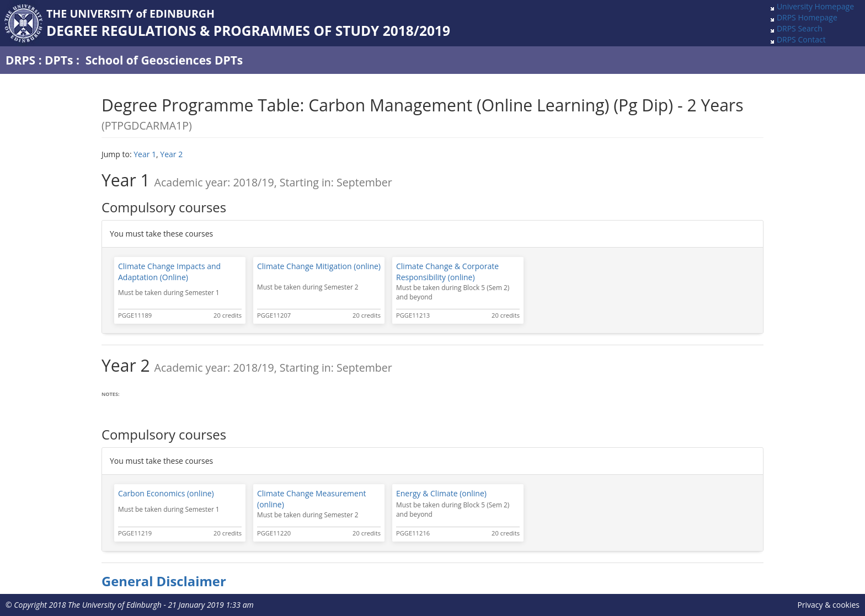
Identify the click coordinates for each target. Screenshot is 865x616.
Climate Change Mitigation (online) (319, 266)
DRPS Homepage (807, 17)
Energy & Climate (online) (441, 493)
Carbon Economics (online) (166, 493)
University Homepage (815, 6)
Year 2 (171, 154)
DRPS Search (800, 28)
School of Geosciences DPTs (164, 60)
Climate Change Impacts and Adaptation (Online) (169, 272)
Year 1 (145, 154)
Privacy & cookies (828, 605)
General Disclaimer (164, 581)
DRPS (20, 60)
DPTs (59, 60)
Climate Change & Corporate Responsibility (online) (447, 272)
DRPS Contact (801, 39)
